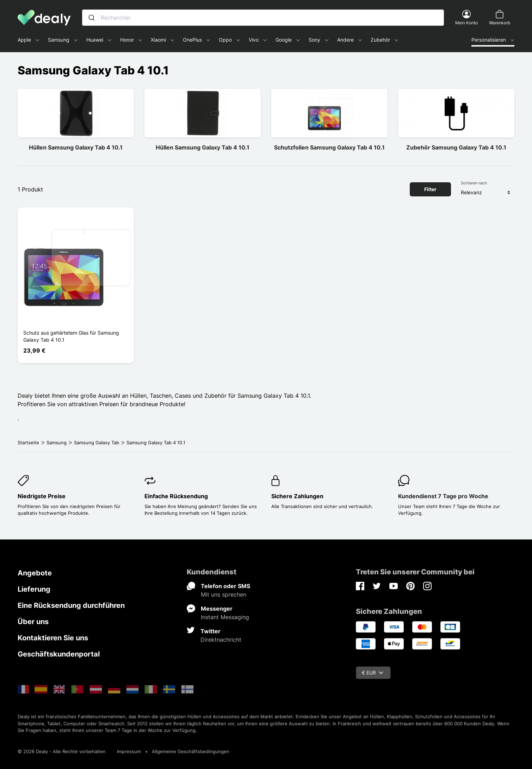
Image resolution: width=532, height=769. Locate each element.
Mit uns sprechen (224, 594)
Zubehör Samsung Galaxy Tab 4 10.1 (456, 147)
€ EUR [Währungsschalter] (373, 673)
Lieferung (34, 589)
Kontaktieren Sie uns (53, 638)
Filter (430, 189)
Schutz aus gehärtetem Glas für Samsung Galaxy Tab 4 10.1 (71, 336)
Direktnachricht (221, 640)
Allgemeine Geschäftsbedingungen (191, 751)
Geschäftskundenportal (59, 654)
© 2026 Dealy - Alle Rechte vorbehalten (62, 751)
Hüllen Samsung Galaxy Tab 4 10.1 (76, 147)
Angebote (35, 573)
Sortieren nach (474, 183)
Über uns (33, 622)
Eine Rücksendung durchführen (71, 605)
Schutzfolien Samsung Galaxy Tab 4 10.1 (329, 147)
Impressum (129, 751)
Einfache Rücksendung (176, 496)
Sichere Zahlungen (297, 496)
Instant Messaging (225, 617)
